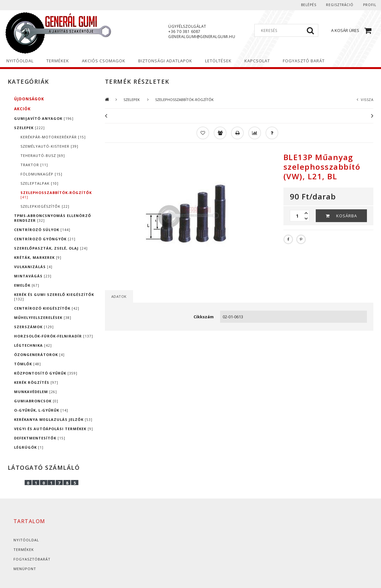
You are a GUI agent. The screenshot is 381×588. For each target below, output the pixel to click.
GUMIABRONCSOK (36, 401)
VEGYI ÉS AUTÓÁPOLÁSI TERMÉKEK (54, 429)
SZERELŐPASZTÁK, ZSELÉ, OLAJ (51, 248)
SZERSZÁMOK (34, 327)
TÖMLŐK (28, 364)
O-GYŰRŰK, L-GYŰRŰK (41, 410)
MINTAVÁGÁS (33, 276)
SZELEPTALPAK (40, 183)
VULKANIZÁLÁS (33, 267)
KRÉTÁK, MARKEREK (38, 257)
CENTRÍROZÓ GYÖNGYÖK (45, 239)
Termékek (24, 549)
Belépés (309, 5)
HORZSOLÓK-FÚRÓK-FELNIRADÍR (54, 336)
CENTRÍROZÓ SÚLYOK (42, 230)
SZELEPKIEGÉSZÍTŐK (45, 206)
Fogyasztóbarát (32, 559)
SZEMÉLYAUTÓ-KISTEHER (49, 146)
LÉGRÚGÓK (29, 447)
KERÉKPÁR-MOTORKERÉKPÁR (53, 137)
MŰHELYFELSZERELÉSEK (43, 317)
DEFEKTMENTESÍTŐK (40, 438)
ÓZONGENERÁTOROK (39, 355)
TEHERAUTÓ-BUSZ (43, 155)
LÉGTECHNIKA (33, 345)
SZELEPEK (29, 128)
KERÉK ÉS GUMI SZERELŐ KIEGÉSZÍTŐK (54, 297)
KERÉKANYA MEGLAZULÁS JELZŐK (53, 419)
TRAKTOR (34, 165)
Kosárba (347, 216)
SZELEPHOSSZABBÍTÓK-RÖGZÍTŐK (56, 195)
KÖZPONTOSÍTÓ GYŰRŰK (46, 373)
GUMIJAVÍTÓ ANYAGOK (44, 118)
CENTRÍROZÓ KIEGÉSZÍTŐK (47, 308)
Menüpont (25, 569)
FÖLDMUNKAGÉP (41, 174)
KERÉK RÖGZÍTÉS (36, 382)
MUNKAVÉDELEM (36, 392)
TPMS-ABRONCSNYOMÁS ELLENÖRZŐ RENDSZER (53, 218)
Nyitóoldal (26, 540)
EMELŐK (27, 285)
